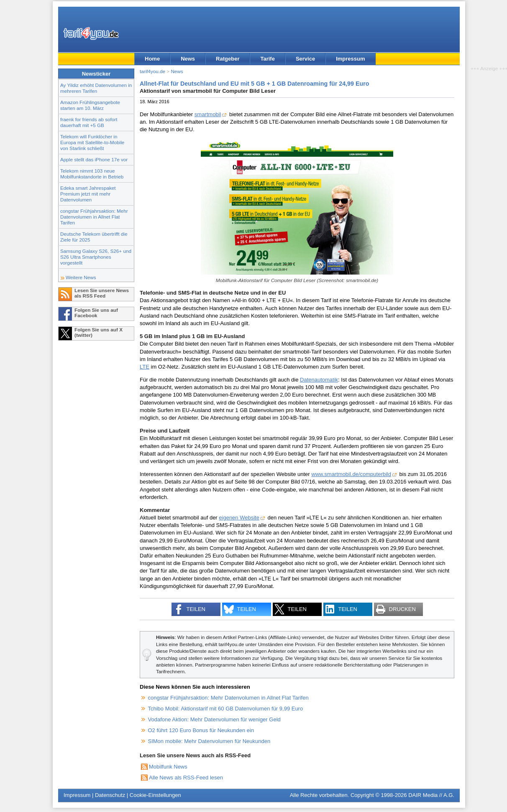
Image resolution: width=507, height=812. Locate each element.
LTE (145, 367)
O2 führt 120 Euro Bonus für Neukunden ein (201, 730)
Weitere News (81, 277)
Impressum (350, 59)
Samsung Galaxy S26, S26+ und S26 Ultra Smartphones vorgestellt (96, 257)
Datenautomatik (319, 380)
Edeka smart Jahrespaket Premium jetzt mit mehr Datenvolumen (88, 194)
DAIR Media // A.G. (431, 795)
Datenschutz (110, 795)
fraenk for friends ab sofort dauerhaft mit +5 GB (89, 122)
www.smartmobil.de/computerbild (351, 474)
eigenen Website (239, 518)
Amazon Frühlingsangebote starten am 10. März (90, 105)
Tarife (267, 59)
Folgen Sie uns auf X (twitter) (99, 332)
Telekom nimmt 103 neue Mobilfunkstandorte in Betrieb (92, 174)
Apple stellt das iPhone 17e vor (94, 159)
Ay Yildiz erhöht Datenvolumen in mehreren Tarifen (96, 88)
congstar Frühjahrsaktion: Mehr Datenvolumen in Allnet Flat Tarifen (94, 217)
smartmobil (208, 114)
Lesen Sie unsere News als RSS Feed (102, 293)
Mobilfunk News (168, 767)
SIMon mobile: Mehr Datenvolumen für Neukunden (209, 741)
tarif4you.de (152, 71)
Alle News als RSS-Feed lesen (186, 778)
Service (305, 59)
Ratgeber (228, 59)
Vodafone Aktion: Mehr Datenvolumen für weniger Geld (214, 719)
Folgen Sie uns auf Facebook (96, 313)
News (188, 59)
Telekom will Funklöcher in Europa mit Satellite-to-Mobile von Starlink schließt (92, 142)
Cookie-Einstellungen (155, 795)
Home (152, 59)
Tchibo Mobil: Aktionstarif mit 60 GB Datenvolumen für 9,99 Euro (226, 709)
